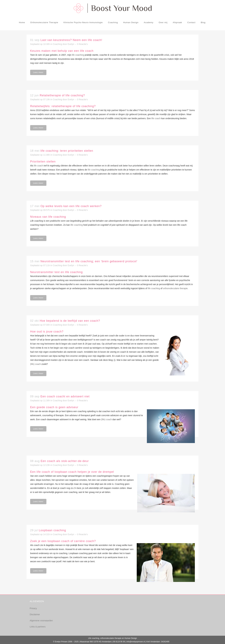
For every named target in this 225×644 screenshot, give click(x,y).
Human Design (131, 638)
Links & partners (38, 627)
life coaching (78, 55)
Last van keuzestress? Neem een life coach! (71, 40)
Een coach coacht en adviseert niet (65, 396)
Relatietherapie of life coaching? (62, 95)
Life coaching (94, 638)
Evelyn (71, 44)
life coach (156, 118)
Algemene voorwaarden (41, 621)
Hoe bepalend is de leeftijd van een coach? (70, 321)
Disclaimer (35, 614)
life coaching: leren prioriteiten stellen (67, 151)
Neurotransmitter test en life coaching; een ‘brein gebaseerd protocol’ (89, 261)
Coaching (57, 44)
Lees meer (38, 72)
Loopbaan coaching (52, 530)
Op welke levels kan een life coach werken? (71, 206)
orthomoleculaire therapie (175, 288)
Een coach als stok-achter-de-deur (65, 461)
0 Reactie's (82, 44)
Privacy (33, 608)
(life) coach (35, 364)
